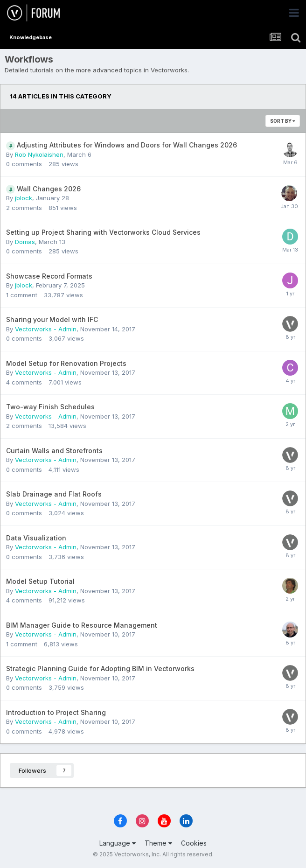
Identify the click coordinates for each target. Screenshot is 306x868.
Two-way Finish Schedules (50, 407)
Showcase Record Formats (49, 276)
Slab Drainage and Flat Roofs (54, 494)
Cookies (194, 843)
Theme (158, 843)
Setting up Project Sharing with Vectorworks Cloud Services (103, 232)
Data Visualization (36, 538)
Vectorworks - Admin (46, 329)
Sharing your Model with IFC (52, 319)
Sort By (283, 121)
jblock (24, 198)
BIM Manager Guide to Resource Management (82, 625)
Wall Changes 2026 (49, 189)
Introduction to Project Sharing (56, 712)
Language (118, 843)
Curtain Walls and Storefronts (54, 451)
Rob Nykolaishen (39, 154)
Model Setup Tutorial (40, 581)
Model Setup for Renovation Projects (66, 363)
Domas (25, 242)
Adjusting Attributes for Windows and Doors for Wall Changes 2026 (127, 145)
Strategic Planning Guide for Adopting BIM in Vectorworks (100, 668)
